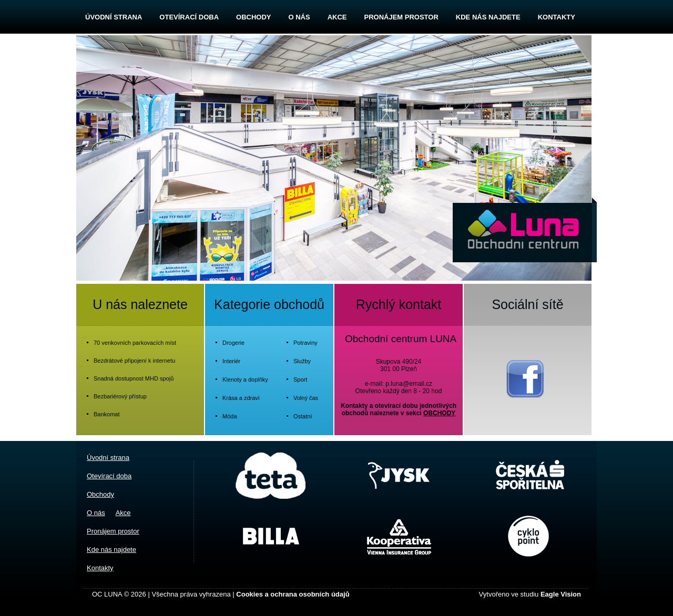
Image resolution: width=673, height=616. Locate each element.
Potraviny (305, 343)
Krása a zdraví (241, 398)
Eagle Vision (561, 594)
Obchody (253, 17)
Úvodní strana (114, 17)
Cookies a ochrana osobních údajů (293, 594)
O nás (299, 17)
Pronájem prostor (401, 17)
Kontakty (557, 17)
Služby (302, 361)
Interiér (231, 361)
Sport (300, 379)
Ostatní (303, 416)
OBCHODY (439, 413)
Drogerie (233, 343)
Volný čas (306, 398)
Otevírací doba (189, 17)
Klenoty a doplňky (245, 379)
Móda (230, 416)
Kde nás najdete (488, 17)
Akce (337, 17)
